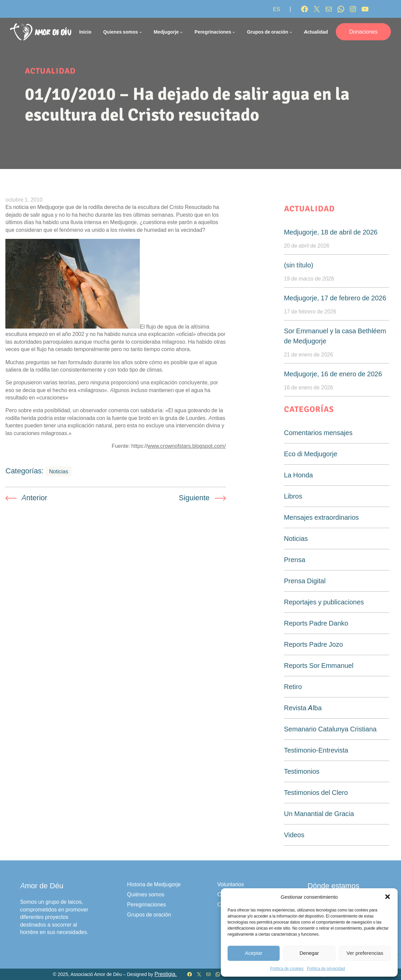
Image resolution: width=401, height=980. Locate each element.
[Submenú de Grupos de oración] (291, 32)
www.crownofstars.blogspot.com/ (187, 446)
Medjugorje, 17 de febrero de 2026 (335, 298)
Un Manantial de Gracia (319, 814)
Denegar (309, 953)
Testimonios (302, 771)
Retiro (293, 687)
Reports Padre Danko (316, 623)
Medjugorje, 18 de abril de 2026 (331, 232)
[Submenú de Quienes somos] (141, 32)
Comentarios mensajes (318, 433)
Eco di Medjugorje (311, 454)
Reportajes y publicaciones (324, 602)
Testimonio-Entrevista (316, 750)
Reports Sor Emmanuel (319, 666)
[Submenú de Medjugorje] (181, 32)
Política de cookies (287, 968)
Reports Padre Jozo (314, 644)
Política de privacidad (326, 968)
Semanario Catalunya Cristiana (330, 729)
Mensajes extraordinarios (322, 517)
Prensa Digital (305, 581)
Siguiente (194, 498)
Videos (294, 835)
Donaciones (364, 32)
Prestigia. (166, 974)
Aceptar (254, 953)
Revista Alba (303, 708)
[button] (388, 897)
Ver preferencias (365, 953)
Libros (293, 496)
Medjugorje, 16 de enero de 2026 (333, 374)
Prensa (295, 560)
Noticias (59, 471)
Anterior (34, 498)
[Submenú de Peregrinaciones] (234, 32)
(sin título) (299, 265)
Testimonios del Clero (316, 793)
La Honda (298, 475)
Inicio (85, 32)
